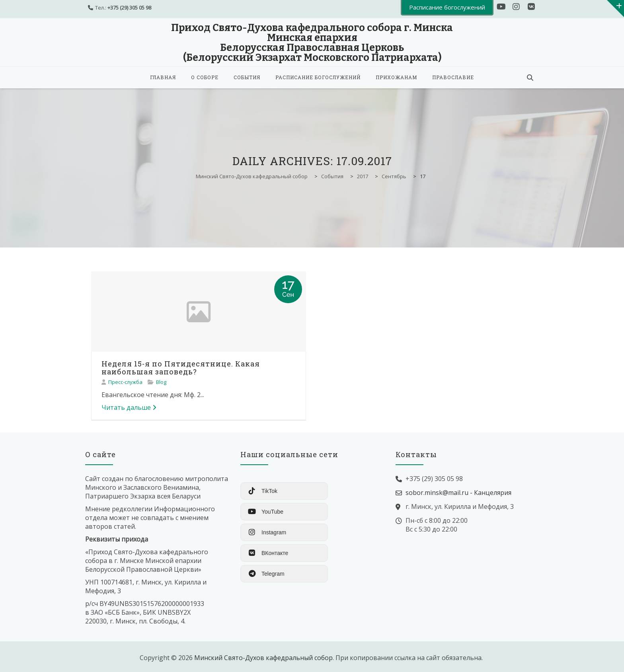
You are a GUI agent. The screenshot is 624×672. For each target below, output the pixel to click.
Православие (453, 77)
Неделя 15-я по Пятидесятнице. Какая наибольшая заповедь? (181, 368)
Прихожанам (396, 77)
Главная (163, 77)
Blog (161, 382)
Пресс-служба (125, 382)
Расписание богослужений (318, 77)
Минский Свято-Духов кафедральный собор (263, 658)
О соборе (205, 77)
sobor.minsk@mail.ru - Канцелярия (458, 493)
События (247, 77)
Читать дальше (129, 407)
